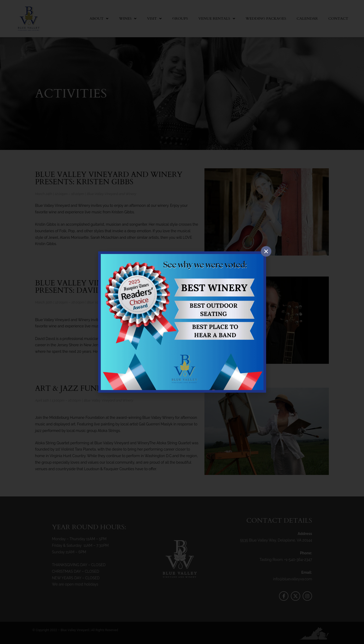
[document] (182, 322)
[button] (266, 251)
